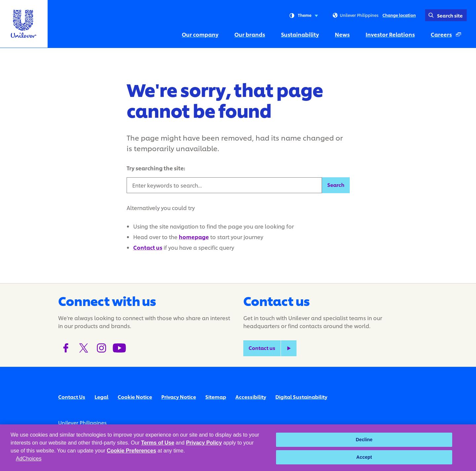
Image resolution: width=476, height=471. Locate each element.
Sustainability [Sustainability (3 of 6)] (300, 34)
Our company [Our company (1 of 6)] (200, 34)
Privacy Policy (204, 443)
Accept (364, 457)
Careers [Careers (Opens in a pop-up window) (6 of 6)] (449, 36)
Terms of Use (158, 443)
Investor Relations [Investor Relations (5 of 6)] (390, 34)
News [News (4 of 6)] (342, 34)
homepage (194, 237)
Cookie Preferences (131, 451)
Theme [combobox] (304, 16)
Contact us (148, 247)
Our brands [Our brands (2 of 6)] (250, 34)
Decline (364, 440)
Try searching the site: (156, 168)
